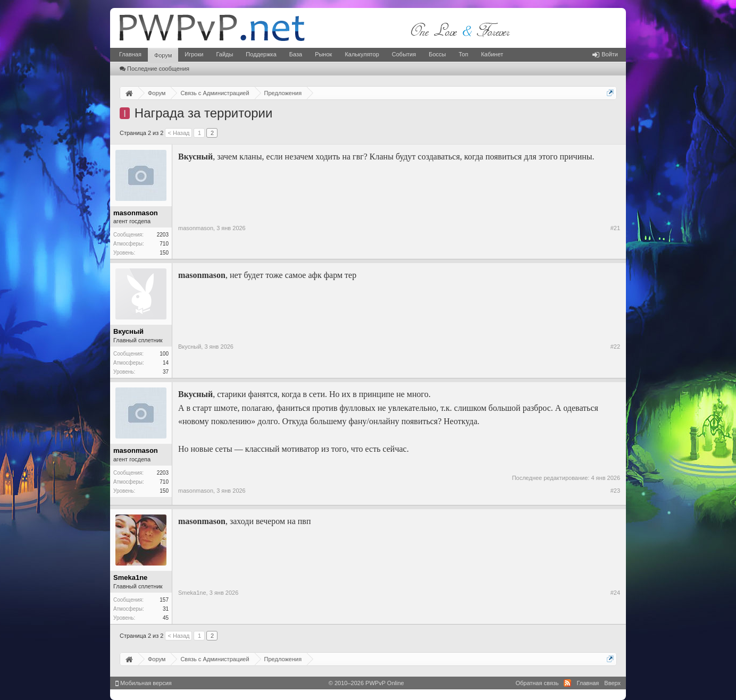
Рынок (323, 54)
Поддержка (261, 54)
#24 (615, 593)
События (404, 54)
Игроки (194, 54)
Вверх (612, 683)
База (296, 54)
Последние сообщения (154, 69)
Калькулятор (362, 54)
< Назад (178, 133)
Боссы (437, 54)
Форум (163, 55)
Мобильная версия (144, 683)
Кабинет (492, 54)
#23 (615, 491)
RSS (567, 683)
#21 (615, 228)
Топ (463, 54)
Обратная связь (537, 683)
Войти (605, 54)
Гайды (224, 54)
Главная (130, 54)
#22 (615, 347)
